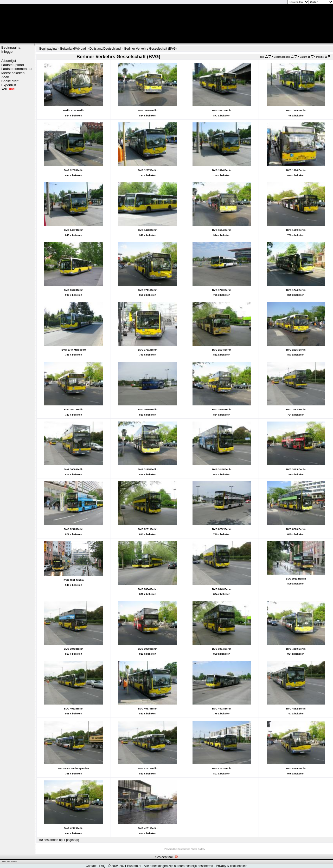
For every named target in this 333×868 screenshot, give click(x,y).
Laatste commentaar (17, 69)
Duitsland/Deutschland (105, 49)
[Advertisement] (17, 173)
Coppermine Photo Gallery (191, 849)
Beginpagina (11, 47)
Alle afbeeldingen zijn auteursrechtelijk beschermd (178, 866)
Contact (91, 866)
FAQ (102, 866)
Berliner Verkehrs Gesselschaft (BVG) (151, 49)
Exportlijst (9, 85)
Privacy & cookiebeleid (232, 866)
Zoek (5, 77)
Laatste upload (13, 65)
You (8, 89)
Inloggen (8, 52)
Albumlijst (9, 61)
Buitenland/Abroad (73, 49)
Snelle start (10, 81)
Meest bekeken (13, 73)
